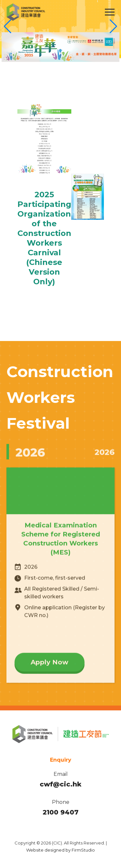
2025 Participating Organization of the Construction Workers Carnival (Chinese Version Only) (44, 238)
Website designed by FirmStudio (60, 850)
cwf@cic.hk (60, 784)
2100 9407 (60, 812)
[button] (113, 26)
